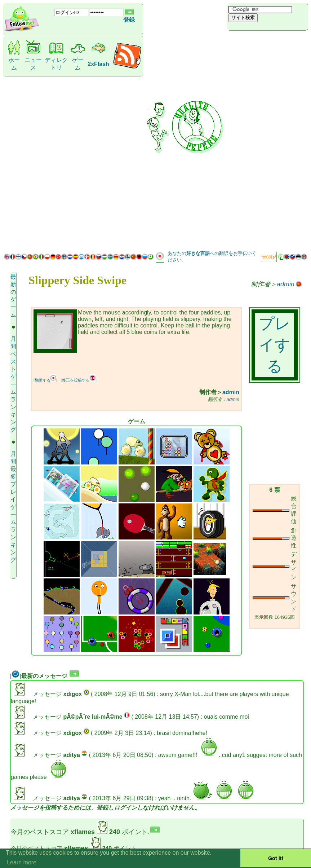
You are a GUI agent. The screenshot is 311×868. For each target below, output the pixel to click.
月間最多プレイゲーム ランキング (13, 507)
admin (286, 284)
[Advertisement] (261, 140)
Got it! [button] (276, 858)
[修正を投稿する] (79, 380)
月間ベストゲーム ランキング (13, 384)
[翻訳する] (45, 380)
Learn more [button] (22, 862)
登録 (129, 20)
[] (16, 676)
